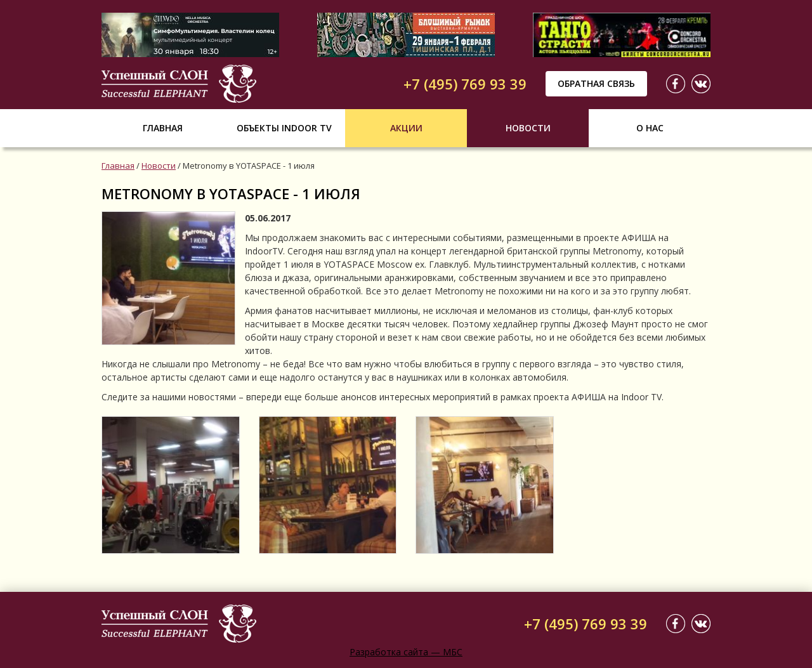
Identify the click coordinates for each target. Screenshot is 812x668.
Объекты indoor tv (284, 128)
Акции (406, 128)
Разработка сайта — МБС (406, 652)
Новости (528, 128)
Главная (163, 128)
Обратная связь (596, 83)
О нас (650, 128)
